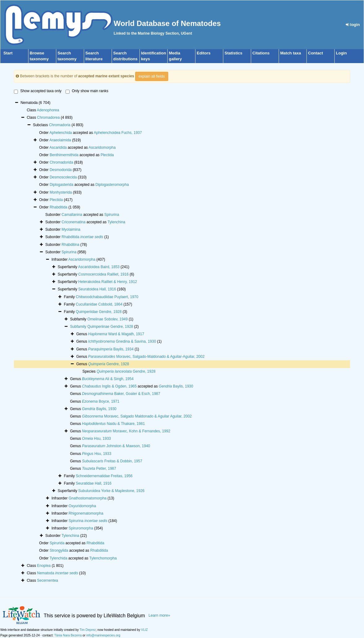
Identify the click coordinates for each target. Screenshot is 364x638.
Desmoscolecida (63, 177)
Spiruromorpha (81, 528)
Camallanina (72, 215)
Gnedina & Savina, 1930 (122, 341)
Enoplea (44, 566)
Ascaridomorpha (102, 148)
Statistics (233, 53)
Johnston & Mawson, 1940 (116, 446)
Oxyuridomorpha (82, 506)
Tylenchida (58, 558)
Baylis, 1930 (176, 386)
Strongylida (59, 550)
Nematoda (58, 573)
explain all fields (152, 76)
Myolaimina (71, 229)
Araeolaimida (60, 140)
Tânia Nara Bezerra (68, 635)
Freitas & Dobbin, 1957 (112, 461)
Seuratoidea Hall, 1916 (97, 289)
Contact (315, 53)
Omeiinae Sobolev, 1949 (107, 319)
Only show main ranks (87, 91)
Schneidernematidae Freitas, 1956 (104, 476)
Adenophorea (48, 110)
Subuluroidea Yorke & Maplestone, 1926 (111, 491)
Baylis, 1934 (111, 349)
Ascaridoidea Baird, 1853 (99, 267)
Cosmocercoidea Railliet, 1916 (103, 274)
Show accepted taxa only (38, 91)
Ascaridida (58, 148)
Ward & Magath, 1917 (116, 334)
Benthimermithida (64, 155)
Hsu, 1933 (96, 439)
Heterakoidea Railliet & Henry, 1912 (108, 282)
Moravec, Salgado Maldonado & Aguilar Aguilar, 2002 (137, 416)
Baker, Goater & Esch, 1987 (121, 394)
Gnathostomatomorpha (88, 498)
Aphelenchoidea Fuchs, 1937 (118, 133)
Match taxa (291, 53)
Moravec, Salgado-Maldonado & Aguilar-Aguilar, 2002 (146, 357)
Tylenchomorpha (103, 558)
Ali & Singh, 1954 (108, 379)
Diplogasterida (61, 185)
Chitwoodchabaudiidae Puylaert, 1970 (107, 297)
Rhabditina (70, 245)
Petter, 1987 (99, 469)
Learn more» (159, 615)
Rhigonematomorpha (86, 513)
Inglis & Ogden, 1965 (109, 386)
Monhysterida (61, 192)
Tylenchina (116, 222)
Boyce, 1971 (101, 401)
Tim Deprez (88, 630)
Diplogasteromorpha (112, 185)
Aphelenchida (61, 133)
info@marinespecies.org (103, 635)
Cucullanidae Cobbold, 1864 (99, 304)
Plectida (107, 155)
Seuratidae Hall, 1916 (94, 483)
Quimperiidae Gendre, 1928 (99, 312)
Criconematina (73, 222)
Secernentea (48, 580)
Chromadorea (48, 118)
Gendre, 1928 (109, 364)
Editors (204, 53)
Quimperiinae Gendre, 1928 (110, 327)
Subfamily (79, 327)
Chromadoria (60, 125)
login (353, 25)
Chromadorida (61, 162)
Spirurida (57, 543)
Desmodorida (60, 170)
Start (8, 53)
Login (341, 53)
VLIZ (144, 630)
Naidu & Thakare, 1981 (113, 424)
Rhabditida (58, 207)
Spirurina (112, 215)
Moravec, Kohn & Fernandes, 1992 (126, 431)
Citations (261, 53)
